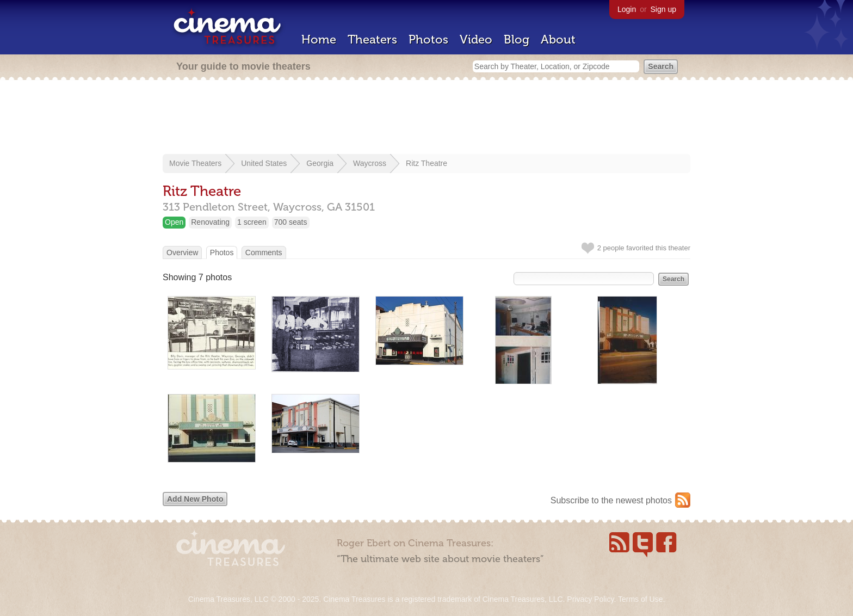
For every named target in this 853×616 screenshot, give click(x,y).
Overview (182, 252)
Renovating (210, 222)
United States (264, 163)
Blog (517, 39)
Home (319, 39)
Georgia (320, 163)
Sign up (663, 9)
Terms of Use (640, 599)
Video (476, 39)
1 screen (252, 222)
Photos (428, 39)
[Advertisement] (426, 118)
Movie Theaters (195, 163)
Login (627, 9)
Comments (264, 252)
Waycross (370, 163)
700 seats (291, 222)
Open (174, 222)
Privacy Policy (590, 599)
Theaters (372, 39)
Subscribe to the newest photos (611, 500)
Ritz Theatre (426, 163)
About (558, 39)
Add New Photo (195, 499)
